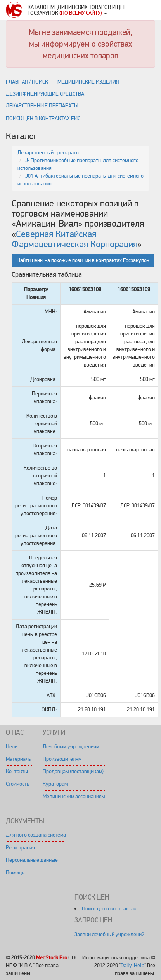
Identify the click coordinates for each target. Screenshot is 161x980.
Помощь (15, 873)
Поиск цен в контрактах (109, 909)
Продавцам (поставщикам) (73, 771)
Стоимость (17, 784)
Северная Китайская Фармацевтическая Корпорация (74, 239)
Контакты (17, 771)
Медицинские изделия (88, 82)
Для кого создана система (36, 835)
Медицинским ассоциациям (74, 796)
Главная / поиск (27, 82)
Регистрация (20, 848)
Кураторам (55, 784)
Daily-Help (132, 965)
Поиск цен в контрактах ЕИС (43, 118)
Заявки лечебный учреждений (109, 934)
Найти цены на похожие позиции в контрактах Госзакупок (83, 260)
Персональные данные (32, 860)
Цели (12, 747)
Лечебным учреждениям (71, 747)
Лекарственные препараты (42, 106)
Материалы (19, 759)
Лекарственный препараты (48, 153)
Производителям (62, 759)
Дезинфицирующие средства (45, 94)
